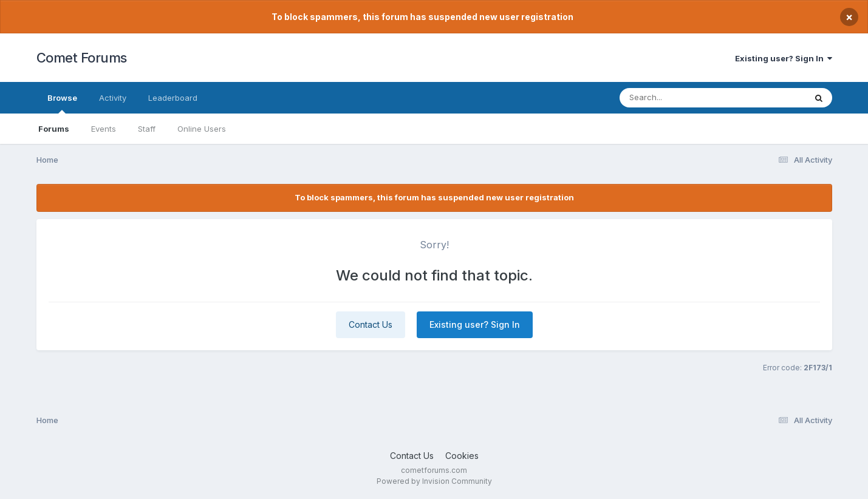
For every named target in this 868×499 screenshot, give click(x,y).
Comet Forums (82, 58)
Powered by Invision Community (434, 481)
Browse (62, 103)
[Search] (679, 98)
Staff (147, 129)
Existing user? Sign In (784, 58)
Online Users (202, 129)
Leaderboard (173, 98)
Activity (113, 98)
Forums (54, 129)
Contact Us (371, 324)
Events (104, 129)
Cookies (462, 456)
